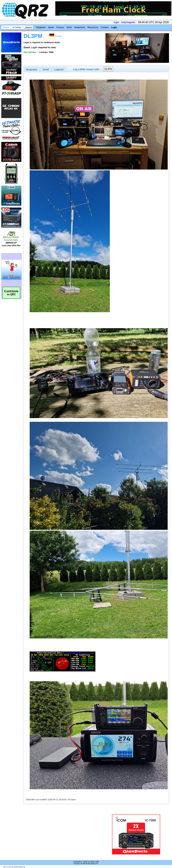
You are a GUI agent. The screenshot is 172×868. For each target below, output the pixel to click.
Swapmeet (80, 27)
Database (41, 27)
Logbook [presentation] (59, 69)
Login (114, 27)
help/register (128, 22)
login (116, 22)
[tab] (32, 69)
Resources (93, 27)
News (51, 27)
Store (69, 27)
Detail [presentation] (46, 69)
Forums (60, 27)
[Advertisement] (65, 834)
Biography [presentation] (32, 69)
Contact (105, 27)
